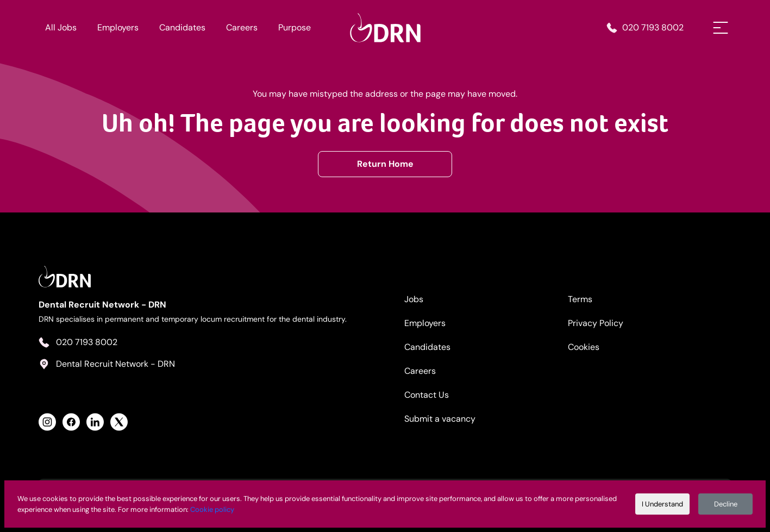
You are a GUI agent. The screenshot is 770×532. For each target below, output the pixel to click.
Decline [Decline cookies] (726, 504)
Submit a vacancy (440, 419)
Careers (242, 27)
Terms (580, 299)
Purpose (295, 27)
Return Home (385, 164)
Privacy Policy (596, 323)
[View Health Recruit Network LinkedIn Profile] (95, 422)
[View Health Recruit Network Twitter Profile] (119, 422)
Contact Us (427, 395)
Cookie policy (212, 509)
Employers (118, 27)
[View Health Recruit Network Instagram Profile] (47, 422)
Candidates (182, 27)
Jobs (414, 299)
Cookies (584, 347)
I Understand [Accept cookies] (662, 504)
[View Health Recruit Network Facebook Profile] (71, 422)
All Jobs (61, 27)
